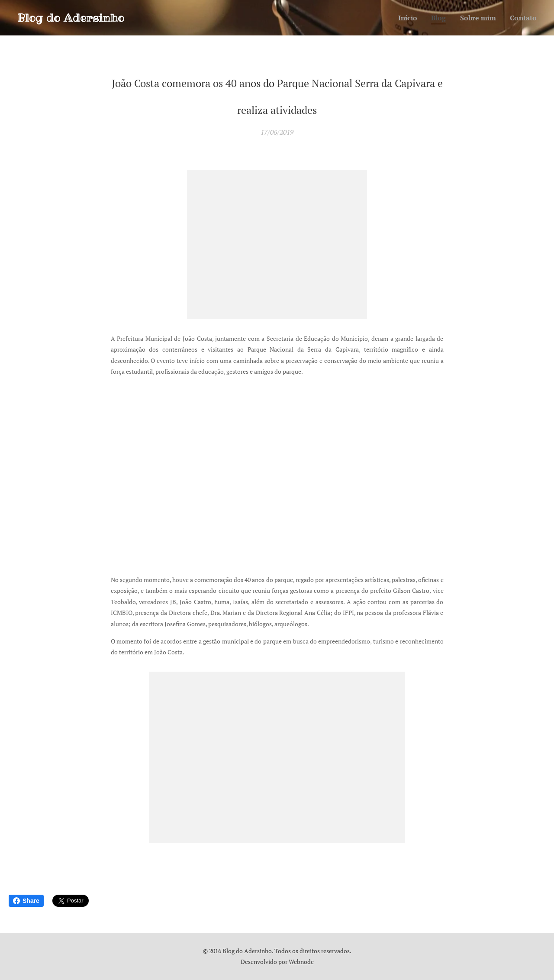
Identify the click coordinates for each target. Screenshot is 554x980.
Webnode (301, 962)
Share (26, 901)
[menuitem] (403, 18)
